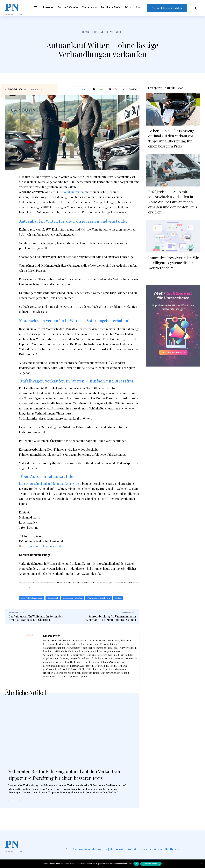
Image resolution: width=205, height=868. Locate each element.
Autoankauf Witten (72, 192)
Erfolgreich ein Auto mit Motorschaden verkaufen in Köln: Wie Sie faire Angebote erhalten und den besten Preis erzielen (173, 201)
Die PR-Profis (15, 89)
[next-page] (19, 808)
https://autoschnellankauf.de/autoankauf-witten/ (50, 483)
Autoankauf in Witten (73, 598)
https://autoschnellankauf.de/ (44, 546)
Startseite (90, 32)
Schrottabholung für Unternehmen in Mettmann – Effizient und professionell (111, 618)
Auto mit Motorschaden (32, 598)
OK (136, 864)
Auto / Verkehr (111, 32)
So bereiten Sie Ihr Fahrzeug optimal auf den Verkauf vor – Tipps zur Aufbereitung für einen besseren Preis (66, 778)
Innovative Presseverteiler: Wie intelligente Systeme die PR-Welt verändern (174, 262)
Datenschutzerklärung (151, 864)
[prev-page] (10, 808)
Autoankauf (53, 598)
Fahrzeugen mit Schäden (99, 598)
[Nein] (201, 864)
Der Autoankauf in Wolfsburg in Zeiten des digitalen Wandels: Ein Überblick (36, 618)
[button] (195, 8)
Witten (118, 598)
